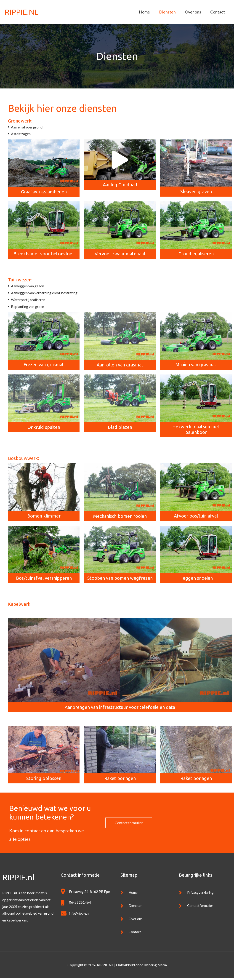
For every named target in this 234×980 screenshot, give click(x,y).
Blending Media (155, 967)
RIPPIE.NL (22, 12)
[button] (120, 160)
